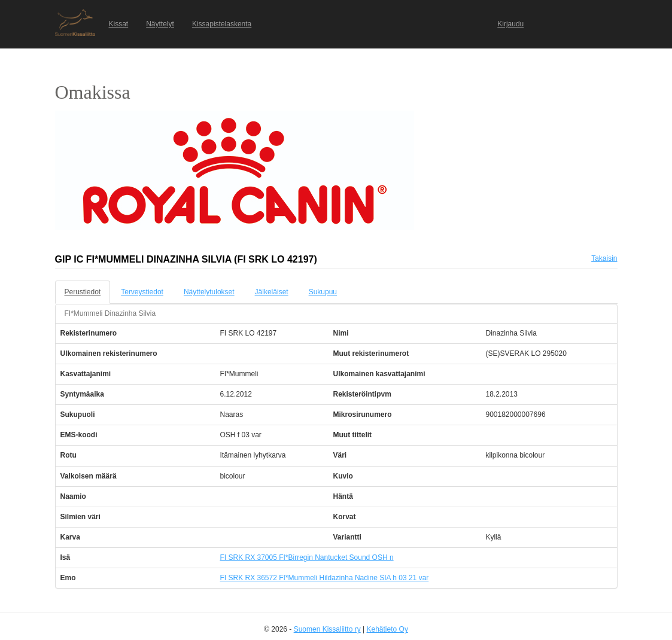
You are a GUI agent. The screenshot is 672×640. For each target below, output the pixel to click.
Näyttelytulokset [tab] (209, 292)
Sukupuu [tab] (323, 292)
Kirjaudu (510, 24)
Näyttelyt (160, 24)
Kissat (119, 24)
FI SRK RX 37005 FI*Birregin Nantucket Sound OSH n (306, 557)
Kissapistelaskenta (222, 24)
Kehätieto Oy (387, 629)
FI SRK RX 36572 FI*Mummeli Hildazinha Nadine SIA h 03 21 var (324, 578)
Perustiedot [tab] (83, 292)
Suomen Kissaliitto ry (327, 629)
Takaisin (604, 258)
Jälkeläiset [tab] (272, 292)
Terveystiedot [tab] (142, 292)
